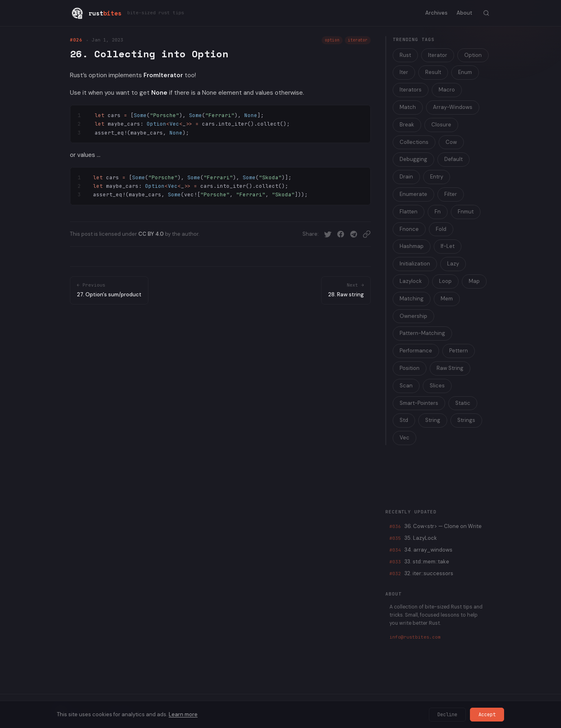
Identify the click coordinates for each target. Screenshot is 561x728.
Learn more (183, 714)
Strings (466, 420)
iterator (358, 40)
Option (473, 55)
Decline (447, 715)
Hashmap (412, 246)
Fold (441, 229)
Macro (447, 90)
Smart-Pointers (419, 403)
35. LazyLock (413, 538)
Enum (465, 72)
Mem (447, 299)
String (433, 420)
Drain (406, 177)
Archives (436, 13)
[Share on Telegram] (354, 234)
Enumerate (413, 194)
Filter (451, 194)
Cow (451, 142)
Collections (414, 142)
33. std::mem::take (419, 562)
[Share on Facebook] (341, 234)
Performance (416, 351)
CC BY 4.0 (151, 234)
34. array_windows (421, 550)
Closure (441, 125)
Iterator (438, 55)
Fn (438, 212)
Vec (404, 438)
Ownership (413, 316)
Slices (437, 386)
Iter (404, 72)
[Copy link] (367, 234)
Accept (487, 715)
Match (408, 107)
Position (410, 368)
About (464, 13)
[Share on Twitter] (328, 234)
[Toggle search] (486, 13)
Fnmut (466, 212)
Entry (437, 177)
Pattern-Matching (422, 333)
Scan (406, 386)
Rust (405, 55)
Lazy (453, 264)
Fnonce (409, 229)
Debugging (413, 159)
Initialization (415, 264)
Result (433, 72)
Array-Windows (453, 107)
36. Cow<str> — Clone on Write (436, 526)
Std (404, 420)
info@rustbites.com (415, 637)
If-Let (448, 246)
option (332, 40)
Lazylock (411, 281)
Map (474, 281)
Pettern (459, 351)
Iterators (411, 90)
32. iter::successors (421, 573)
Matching (412, 299)
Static (463, 403)
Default (453, 159)
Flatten (409, 212)
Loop (445, 281)
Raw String (450, 368)
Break (407, 125)
